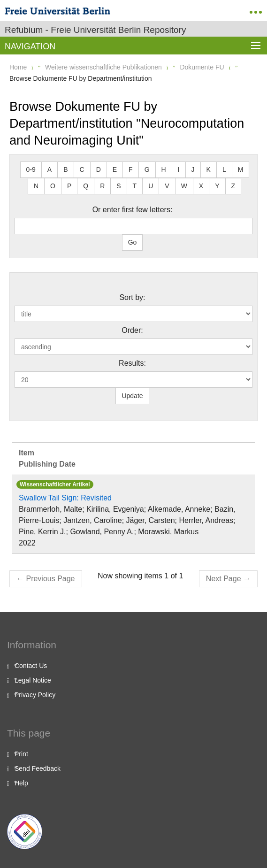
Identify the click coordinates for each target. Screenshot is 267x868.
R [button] (102, 186)
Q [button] (86, 186)
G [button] (147, 169)
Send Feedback (38, 768)
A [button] (50, 169)
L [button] (224, 169)
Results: (132, 363)
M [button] (241, 169)
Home (18, 67)
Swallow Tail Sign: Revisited (65, 498)
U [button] (151, 186)
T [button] (135, 186)
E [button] (115, 169)
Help (21, 783)
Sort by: (132, 297)
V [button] (167, 186)
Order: (132, 330)
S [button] (118, 186)
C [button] (82, 169)
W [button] (184, 186)
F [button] (131, 169)
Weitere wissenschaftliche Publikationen (103, 67)
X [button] (201, 186)
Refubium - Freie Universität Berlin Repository (95, 30)
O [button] (53, 186)
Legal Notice (33, 680)
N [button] (36, 186)
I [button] (179, 169)
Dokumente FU (202, 67)
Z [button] (233, 186)
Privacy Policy (35, 695)
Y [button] (217, 186)
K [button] (209, 169)
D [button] (99, 169)
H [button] (164, 169)
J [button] (193, 169)
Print (21, 754)
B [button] (65, 169)
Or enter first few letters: (133, 210)
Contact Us (31, 666)
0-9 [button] (31, 169)
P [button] (69, 186)
